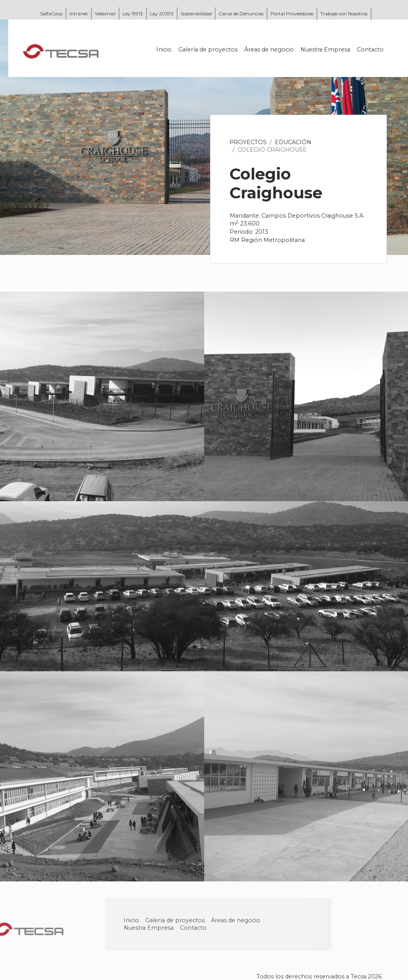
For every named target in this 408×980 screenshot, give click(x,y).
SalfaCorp (51, 14)
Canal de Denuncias (241, 14)
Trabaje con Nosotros (344, 14)
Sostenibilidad (196, 14)
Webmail (105, 14)
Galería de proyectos (208, 49)
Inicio (164, 49)
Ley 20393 (162, 14)
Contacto (370, 49)
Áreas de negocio (269, 49)
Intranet (79, 14)
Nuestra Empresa (325, 49)
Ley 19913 (133, 14)
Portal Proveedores (292, 14)
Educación (293, 142)
